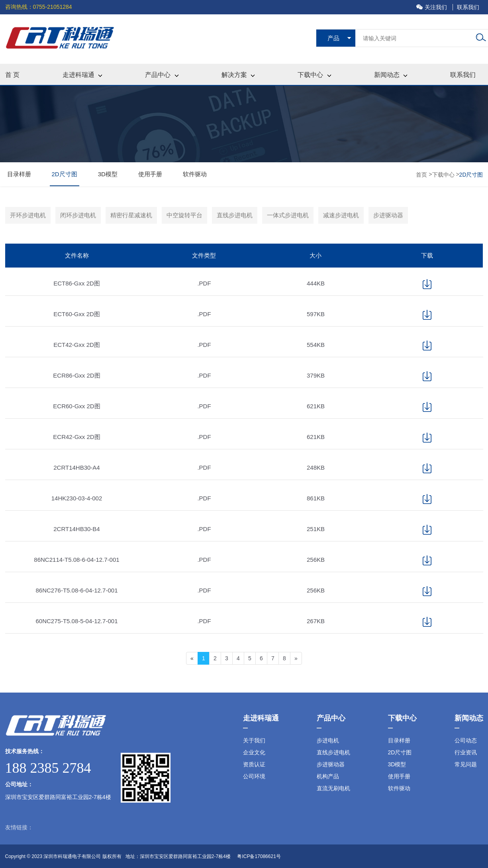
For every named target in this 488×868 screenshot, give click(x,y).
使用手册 (150, 174)
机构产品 (328, 776)
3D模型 (108, 174)
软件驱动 (195, 174)
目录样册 (19, 174)
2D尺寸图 (65, 174)
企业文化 (254, 752)
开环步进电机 (28, 215)
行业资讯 (466, 752)
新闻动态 (391, 75)
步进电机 (328, 740)
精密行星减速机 (131, 215)
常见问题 (466, 764)
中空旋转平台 (184, 215)
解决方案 (238, 75)
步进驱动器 (388, 215)
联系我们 (468, 7)
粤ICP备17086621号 (259, 856)
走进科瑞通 (82, 75)
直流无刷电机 (333, 788)
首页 (422, 175)
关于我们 (254, 740)
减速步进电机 (341, 215)
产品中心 (162, 75)
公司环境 (254, 776)
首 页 (12, 75)
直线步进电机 (235, 215)
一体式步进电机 (288, 215)
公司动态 (466, 740)
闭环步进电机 (78, 215)
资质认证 (254, 764)
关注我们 (432, 7)
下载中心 (314, 75)
